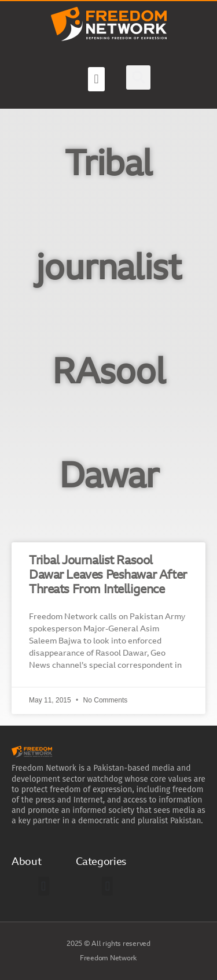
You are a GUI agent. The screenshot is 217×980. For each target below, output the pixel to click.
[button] (96, 79)
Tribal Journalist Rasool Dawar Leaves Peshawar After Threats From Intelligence (108, 576)
